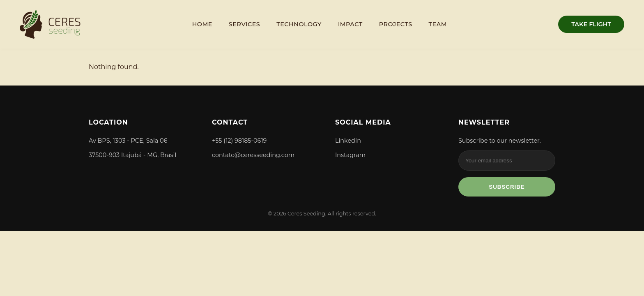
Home (202, 24)
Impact (350, 24)
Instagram (350, 155)
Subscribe (507, 187)
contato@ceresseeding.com (253, 155)
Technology (299, 24)
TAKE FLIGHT (591, 24)
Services (244, 24)
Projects (396, 24)
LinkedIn (348, 141)
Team (438, 24)
